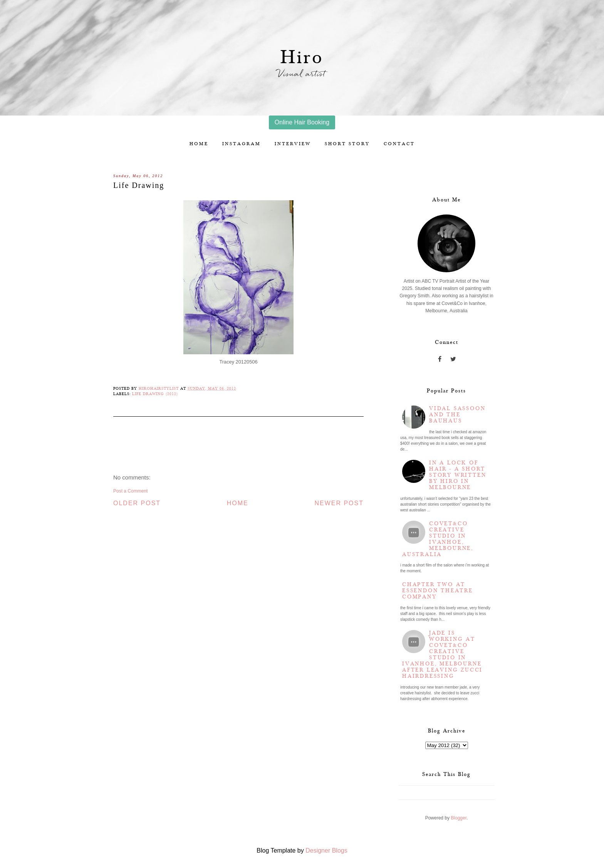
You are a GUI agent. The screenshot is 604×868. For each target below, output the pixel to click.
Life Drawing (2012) (155, 394)
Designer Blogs (326, 850)
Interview (293, 144)
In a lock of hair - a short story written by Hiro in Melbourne (458, 475)
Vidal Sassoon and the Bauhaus (457, 415)
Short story (347, 144)
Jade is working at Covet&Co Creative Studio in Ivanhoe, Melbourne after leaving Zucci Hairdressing (442, 655)
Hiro (302, 58)
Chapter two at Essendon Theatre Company (438, 591)
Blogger (459, 818)
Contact (399, 144)
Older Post (137, 503)
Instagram (242, 144)
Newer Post (339, 503)
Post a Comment (130, 491)
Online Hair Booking (302, 122)
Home (199, 144)
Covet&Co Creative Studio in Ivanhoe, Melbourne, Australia (438, 539)
